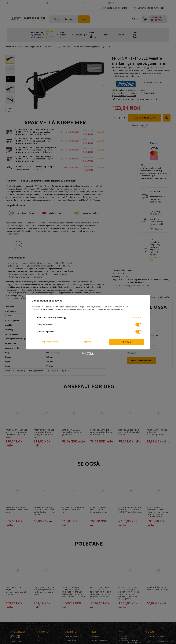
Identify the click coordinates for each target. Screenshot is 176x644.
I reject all (88, 342)
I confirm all (127, 342)
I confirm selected (50, 342)
